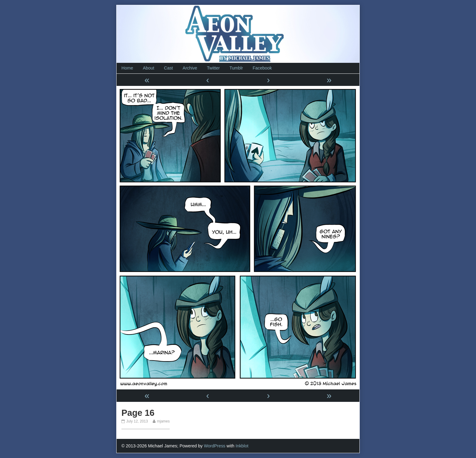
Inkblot (242, 446)
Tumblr (236, 68)
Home (127, 68)
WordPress (214, 446)
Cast (168, 68)
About (148, 68)
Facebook (262, 68)
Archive (190, 68)
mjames (163, 421)
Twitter (213, 68)
